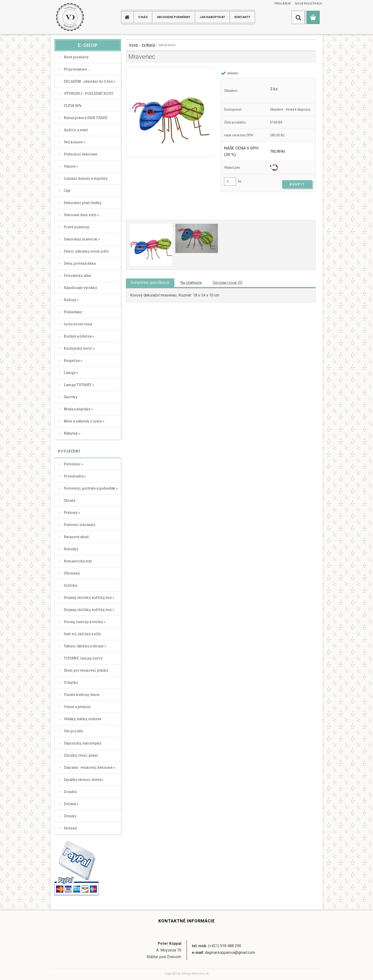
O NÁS (143, 17)
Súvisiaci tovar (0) (228, 283)
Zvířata (148, 45)
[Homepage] (129, 17)
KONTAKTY (242, 17)
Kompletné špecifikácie (150, 283)
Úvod (133, 45)
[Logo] (70, 17)
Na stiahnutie (191, 283)
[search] (298, 17)
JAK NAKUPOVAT (212, 17)
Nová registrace (309, 4)
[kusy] (230, 181)
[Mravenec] (170, 112)
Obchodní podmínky (174, 17)
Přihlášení (283, 4)
